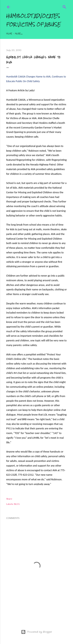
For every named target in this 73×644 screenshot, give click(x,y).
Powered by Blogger (36, 632)
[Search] (64, 6)
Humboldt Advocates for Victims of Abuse (33, 20)
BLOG (17, 504)
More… (19, 34)
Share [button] (9, 499)
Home (9, 34)
